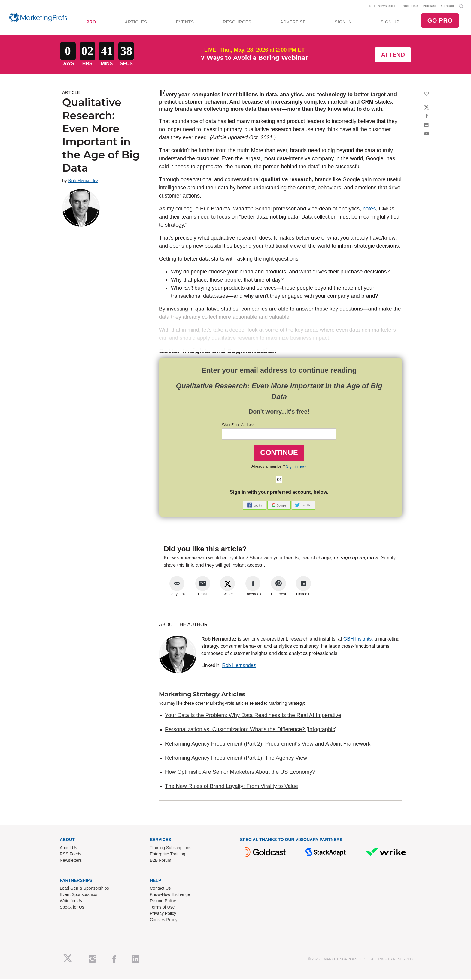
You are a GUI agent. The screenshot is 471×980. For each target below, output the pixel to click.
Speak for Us (72, 908)
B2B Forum (161, 861)
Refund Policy (163, 902)
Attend (393, 56)
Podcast (429, 6)
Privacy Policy (163, 915)
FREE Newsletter (381, 6)
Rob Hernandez (83, 182)
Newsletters (71, 861)
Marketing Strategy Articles (202, 695)
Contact (448, 6)
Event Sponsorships (79, 896)
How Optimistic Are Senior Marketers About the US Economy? (240, 773)
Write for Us (71, 902)
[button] (255, 506)
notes (369, 210)
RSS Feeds (71, 855)
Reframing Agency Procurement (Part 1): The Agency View (236, 759)
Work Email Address (238, 426)
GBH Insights (357, 640)
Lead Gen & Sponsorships (84, 889)
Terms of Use (162, 908)
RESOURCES (237, 23)
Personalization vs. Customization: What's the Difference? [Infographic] (251, 731)
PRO (91, 23)
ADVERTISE (293, 23)
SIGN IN (343, 23)
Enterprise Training (168, 855)
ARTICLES (136, 23)
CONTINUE (279, 454)
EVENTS (185, 23)
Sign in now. (296, 467)
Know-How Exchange (170, 896)
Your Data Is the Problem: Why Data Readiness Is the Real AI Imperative (253, 716)
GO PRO (440, 21)
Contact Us (160, 889)
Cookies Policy (164, 921)
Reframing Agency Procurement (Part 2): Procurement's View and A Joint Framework (268, 745)
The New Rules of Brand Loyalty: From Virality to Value (231, 787)
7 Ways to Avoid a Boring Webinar (255, 59)
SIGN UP (390, 23)
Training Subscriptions (171, 849)
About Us (68, 849)
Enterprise (409, 6)
